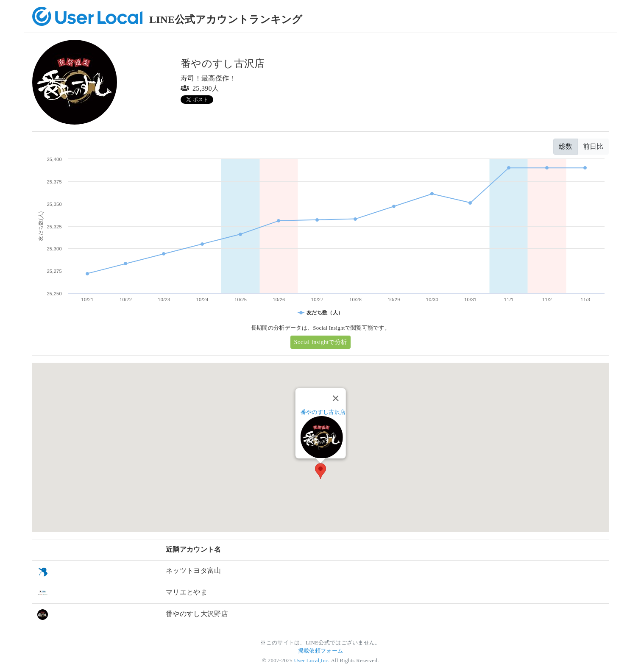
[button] (320, 471)
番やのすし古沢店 (323, 412)
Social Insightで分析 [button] (321, 342)
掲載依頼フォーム (321, 651)
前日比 (593, 146)
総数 (566, 146)
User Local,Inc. (312, 661)
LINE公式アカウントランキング (226, 19)
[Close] (335, 398)
